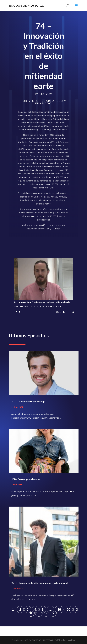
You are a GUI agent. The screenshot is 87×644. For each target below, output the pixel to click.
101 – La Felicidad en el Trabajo (28, 401)
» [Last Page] (53, 613)
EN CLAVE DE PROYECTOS (41, 640)
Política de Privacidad (65, 640)
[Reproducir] (16, 312)
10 (59, 609)
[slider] (37, 312)
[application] (43, 312)
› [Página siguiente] (46, 613)
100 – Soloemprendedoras (26, 479)
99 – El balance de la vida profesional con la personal (40, 583)
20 (68, 609)
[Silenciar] (64, 312)
